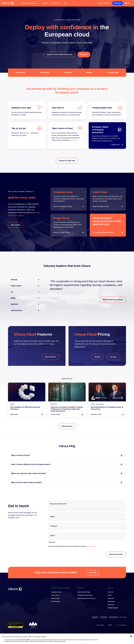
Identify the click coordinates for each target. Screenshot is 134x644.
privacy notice (92, 546)
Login (100, 3)
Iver (120, 625)
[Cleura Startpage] (11, 3)
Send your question (116, 554)
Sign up (107, 3)
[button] (30, 3)
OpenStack (74, 140)
